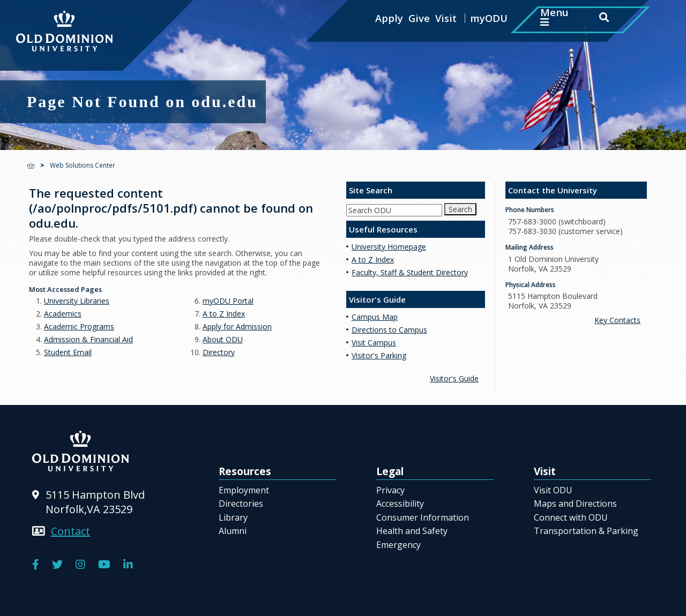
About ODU (223, 339)
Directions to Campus (389, 330)
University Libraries (77, 301)
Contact (70, 531)
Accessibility (400, 504)
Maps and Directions (575, 504)
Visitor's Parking (379, 355)
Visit (446, 18)
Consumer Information (423, 517)
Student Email (68, 352)
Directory (219, 352)
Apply (389, 18)
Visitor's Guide (454, 378)
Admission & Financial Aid (88, 339)
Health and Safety (412, 531)
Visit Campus (374, 343)
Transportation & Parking (586, 531)
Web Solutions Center (83, 165)
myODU (489, 18)
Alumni (233, 531)
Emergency (398, 545)
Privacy (390, 490)
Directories (241, 504)
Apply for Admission (237, 326)
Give (419, 18)
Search (460, 209)
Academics (63, 314)
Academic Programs (79, 326)
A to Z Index (224, 314)
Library (233, 517)
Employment (244, 490)
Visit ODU (553, 490)
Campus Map (375, 317)
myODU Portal (228, 301)
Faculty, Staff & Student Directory (410, 272)
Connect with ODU (571, 517)
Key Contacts (617, 320)
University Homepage (389, 247)
